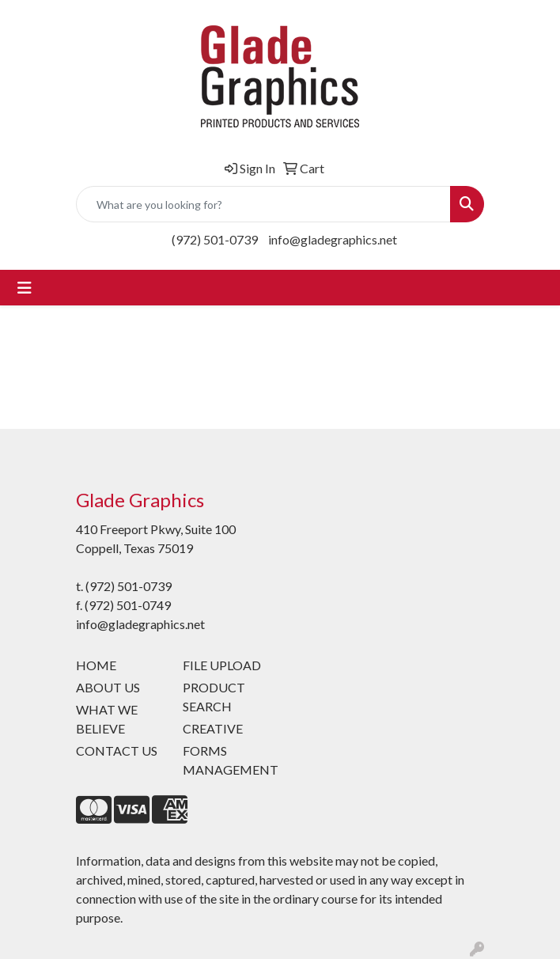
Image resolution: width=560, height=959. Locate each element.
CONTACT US (117, 751)
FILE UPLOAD (222, 665)
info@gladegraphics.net (333, 239)
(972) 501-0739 (215, 239)
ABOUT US (108, 687)
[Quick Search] (263, 204)
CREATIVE (213, 728)
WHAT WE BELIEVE (107, 719)
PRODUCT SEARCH (214, 697)
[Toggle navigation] (25, 288)
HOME (96, 665)
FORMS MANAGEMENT (227, 760)
